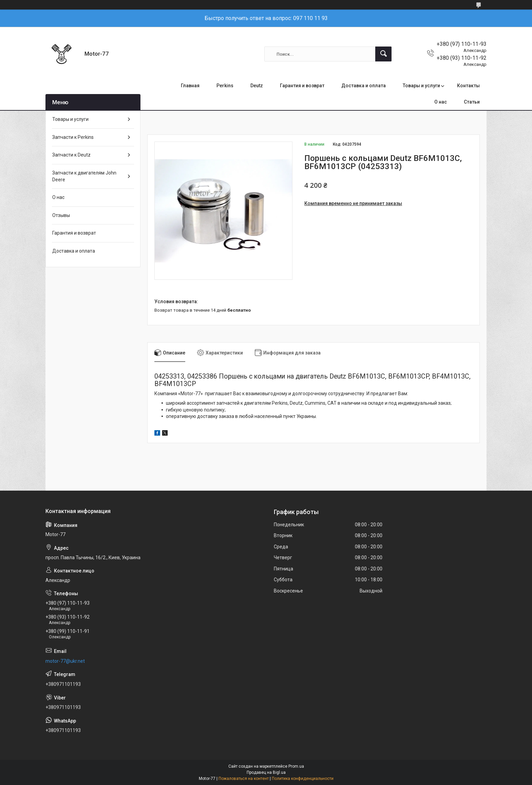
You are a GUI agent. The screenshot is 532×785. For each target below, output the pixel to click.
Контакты (468, 86)
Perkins (225, 86)
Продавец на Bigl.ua (266, 772)
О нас (441, 102)
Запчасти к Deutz (71, 155)
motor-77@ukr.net (65, 661)
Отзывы (61, 215)
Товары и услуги (421, 86)
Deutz (257, 86)
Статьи (472, 102)
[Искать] (383, 54)
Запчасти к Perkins (73, 137)
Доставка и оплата (364, 86)
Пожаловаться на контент (244, 779)
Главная (190, 86)
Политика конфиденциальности (303, 779)
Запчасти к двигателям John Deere (84, 176)
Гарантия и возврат (302, 86)
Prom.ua (296, 766)
